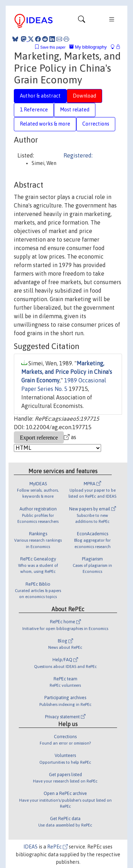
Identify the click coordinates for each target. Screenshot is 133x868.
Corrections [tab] (96, 124)
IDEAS (31, 847)
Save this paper (53, 47)
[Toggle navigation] (82, 21)
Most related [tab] (75, 110)
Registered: (78, 155)
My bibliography (88, 47)
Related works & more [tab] (45, 124)
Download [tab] (84, 96)
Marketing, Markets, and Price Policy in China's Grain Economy (67, 372)
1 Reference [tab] (34, 110)
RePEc (57, 847)
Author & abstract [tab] (40, 96)
